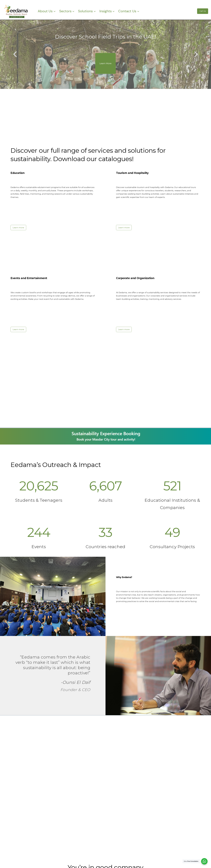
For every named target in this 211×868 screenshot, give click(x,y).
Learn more (18, 228)
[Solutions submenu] (95, 11)
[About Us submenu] (55, 11)
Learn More (105, 63)
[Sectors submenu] (73, 11)
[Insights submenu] (114, 11)
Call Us (203, 11)
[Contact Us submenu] (138, 11)
